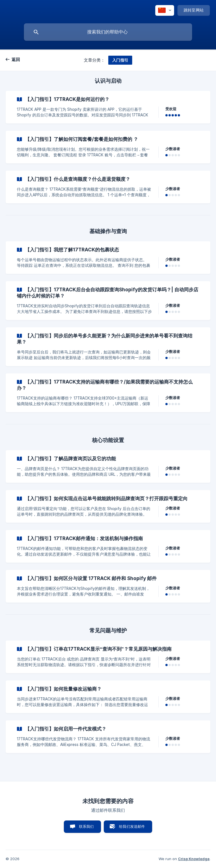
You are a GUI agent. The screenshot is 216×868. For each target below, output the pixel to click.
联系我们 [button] (86, 826)
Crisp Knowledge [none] (194, 859)
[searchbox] (108, 32)
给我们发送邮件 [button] (132, 826)
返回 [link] (16, 59)
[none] (165, 10)
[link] (108, 107)
